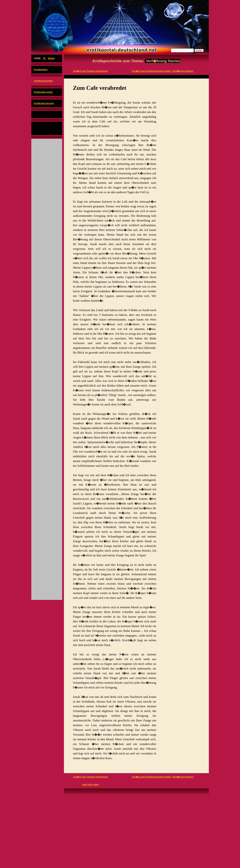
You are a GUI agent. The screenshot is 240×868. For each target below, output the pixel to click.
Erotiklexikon (41, 70)
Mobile (51, 58)
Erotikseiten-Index (43, 92)
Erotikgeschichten (43, 81)
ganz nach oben (90, 785)
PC (45, 58)
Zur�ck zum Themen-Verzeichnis (90, 71)
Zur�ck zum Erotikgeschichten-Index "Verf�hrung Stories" (163, 71)
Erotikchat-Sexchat (44, 103)
